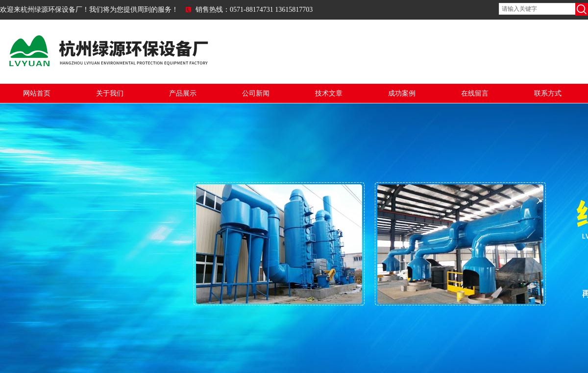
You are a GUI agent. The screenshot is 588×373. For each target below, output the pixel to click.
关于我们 (110, 93)
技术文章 (329, 93)
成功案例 (402, 93)
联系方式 (548, 93)
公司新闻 (256, 93)
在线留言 (475, 93)
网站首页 (37, 93)
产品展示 (183, 93)
